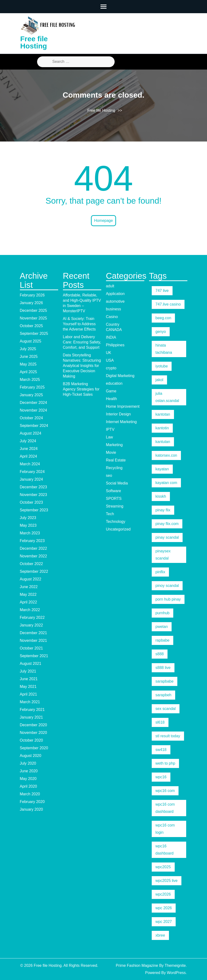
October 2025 (31, 326)
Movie (111, 452)
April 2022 (28, 602)
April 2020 (28, 786)
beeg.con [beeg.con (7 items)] (163, 318)
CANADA (114, 330)
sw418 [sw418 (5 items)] (161, 750)
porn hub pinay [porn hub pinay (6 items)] (168, 599)
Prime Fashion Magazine (137, 965)
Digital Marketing (120, 376)
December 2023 (34, 487)
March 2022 (30, 610)
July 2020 (28, 763)
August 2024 (31, 433)
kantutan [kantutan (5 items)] (163, 442)
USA (110, 360)
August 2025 (31, 341)
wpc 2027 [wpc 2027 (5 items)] (164, 922)
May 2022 (28, 594)
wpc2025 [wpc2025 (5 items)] (163, 867)
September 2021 (34, 656)
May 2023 (28, 525)
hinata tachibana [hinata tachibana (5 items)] (164, 349)
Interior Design (118, 414)
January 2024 (31, 479)
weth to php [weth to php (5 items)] (165, 763)
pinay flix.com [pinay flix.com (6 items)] (167, 524)
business (114, 309)
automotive (115, 301)
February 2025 (32, 387)
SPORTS (114, 499)
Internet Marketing (121, 422)
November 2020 (34, 733)
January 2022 (31, 625)
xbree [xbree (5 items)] (160, 935)
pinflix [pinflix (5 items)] (160, 572)
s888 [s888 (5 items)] (160, 654)
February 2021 (32, 710)
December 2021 (34, 633)
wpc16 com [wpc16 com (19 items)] (165, 791)
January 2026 (31, 303)
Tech (110, 514)
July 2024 (28, 441)
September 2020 (34, 748)
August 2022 (31, 579)
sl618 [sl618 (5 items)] (160, 722)
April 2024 (28, 456)
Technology (116, 522)
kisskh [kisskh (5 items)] (161, 496)
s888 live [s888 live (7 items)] (163, 668)
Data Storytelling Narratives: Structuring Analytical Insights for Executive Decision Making (82, 366)
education (114, 383)
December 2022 (34, 548)
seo (109, 475)
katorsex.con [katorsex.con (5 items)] (166, 455)
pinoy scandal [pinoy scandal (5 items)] (167, 586)
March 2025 (30, 380)
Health (112, 399)
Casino (112, 317)
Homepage (103, 221)
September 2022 (34, 571)
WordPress (176, 973)
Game (111, 391)
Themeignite (175, 965)
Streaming (115, 506)
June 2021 (29, 679)
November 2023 (34, 495)
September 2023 (34, 510)
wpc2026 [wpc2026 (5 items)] (163, 894)
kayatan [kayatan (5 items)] (162, 469)
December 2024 (34, 403)
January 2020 (31, 809)
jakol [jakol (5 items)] (159, 380)
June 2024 (29, 449)
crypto (111, 368)
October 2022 (31, 564)
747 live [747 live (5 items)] (162, 291)
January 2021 (31, 717)
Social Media (117, 483)
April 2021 (28, 694)
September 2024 (34, 426)
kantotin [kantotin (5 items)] (162, 428)
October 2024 (31, 418)
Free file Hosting (34, 42)
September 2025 (34, 334)
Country (113, 324)
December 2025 (34, 310)
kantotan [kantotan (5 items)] (163, 414)
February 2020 (32, 802)
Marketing (114, 445)
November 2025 (34, 318)
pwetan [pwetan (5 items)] (162, 627)
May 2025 (28, 364)
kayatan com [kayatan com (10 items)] (166, 483)
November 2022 (34, 556)
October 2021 (31, 648)
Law (109, 437)
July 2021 (28, 671)
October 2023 (31, 502)
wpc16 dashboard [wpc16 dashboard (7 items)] (165, 850)
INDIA (111, 337)
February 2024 (32, 472)
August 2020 (31, 756)
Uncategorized (118, 529)
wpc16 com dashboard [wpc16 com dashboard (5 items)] (165, 808)
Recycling (114, 468)
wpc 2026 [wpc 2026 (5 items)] (164, 908)
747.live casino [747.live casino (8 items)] (168, 304)
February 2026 (32, 295)
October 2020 (31, 740)
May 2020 (28, 779)
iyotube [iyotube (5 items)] (162, 366)
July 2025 (28, 349)
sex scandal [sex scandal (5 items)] (166, 709)
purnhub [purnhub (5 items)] (163, 613)
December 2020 (34, 725)
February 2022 (32, 617)
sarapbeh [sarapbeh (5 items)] (164, 695)
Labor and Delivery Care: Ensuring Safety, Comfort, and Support (82, 342)
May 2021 (28, 687)
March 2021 (30, 702)
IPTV (110, 429)
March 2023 (30, 533)
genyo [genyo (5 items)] (161, 332)
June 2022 (29, 587)
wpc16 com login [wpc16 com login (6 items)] (165, 829)
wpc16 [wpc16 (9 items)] (161, 777)
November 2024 (34, 410)
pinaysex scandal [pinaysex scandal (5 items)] (163, 555)
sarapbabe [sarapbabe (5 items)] (165, 681)
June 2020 (29, 771)
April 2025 (28, 372)
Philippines (115, 345)
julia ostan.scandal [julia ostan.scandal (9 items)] (167, 397)
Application (115, 294)
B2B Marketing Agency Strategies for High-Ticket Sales (81, 389)
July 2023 (28, 518)
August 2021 (31, 664)
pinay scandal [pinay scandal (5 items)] (167, 537)
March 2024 (30, 464)
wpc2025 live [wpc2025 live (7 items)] (167, 881)
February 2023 (32, 541)
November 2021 (34, 641)
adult (110, 286)
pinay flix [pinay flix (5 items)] (163, 510)
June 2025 (29, 357)
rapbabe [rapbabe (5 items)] (163, 640)
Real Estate (116, 460)
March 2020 (30, 794)
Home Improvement (123, 406)
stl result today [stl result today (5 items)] (168, 736)
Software (114, 491)
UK (109, 353)
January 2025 (31, 395)
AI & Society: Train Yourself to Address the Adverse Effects (79, 324)
